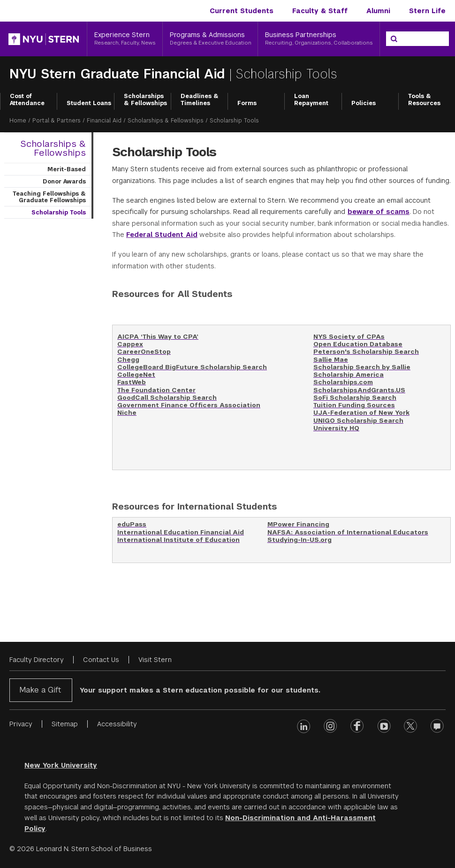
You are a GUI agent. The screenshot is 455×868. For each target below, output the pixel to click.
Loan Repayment (311, 100)
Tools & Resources (424, 100)
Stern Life (427, 11)
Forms (247, 103)
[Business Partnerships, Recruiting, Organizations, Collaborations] (319, 39)
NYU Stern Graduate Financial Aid (119, 74)
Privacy (21, 724)
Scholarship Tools (59, 213)
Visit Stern (155, 660)
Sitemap (65, 724)
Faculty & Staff (320, 11)
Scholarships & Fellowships (145, 100)
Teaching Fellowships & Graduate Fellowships (49, 197)
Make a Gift (40, 690)
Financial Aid (104, 121)
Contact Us (101, 660)
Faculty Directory (37, 660)
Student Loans (89, 103)
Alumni (378, 11)
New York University (61, 765)
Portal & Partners (57, 121)
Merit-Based (67, 169)
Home (18, 121)
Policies (364, 103)
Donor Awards (64, 182)
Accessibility (117, 724)
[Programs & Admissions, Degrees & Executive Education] (210, 39)
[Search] (394, 39)
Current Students (242, 11)
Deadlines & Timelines (200, 100)
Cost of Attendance (27, 100)
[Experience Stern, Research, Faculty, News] (125, 39)
